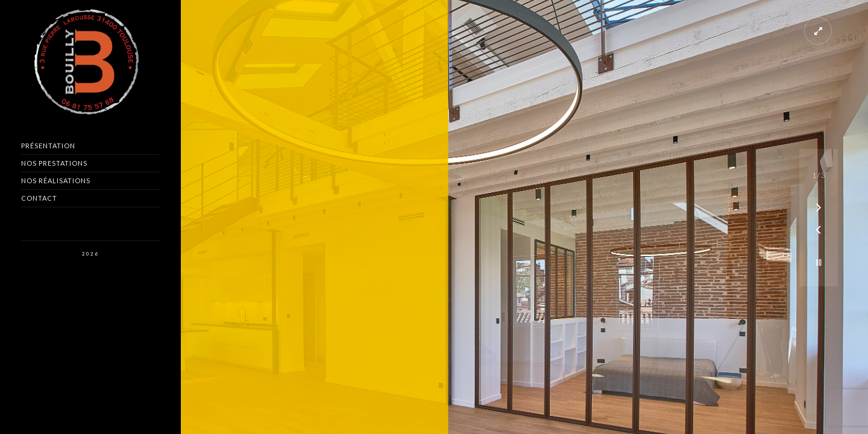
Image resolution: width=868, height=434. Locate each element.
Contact (39, 198)
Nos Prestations (54, 163)
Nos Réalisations (56, 181)
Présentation (48, 146)
